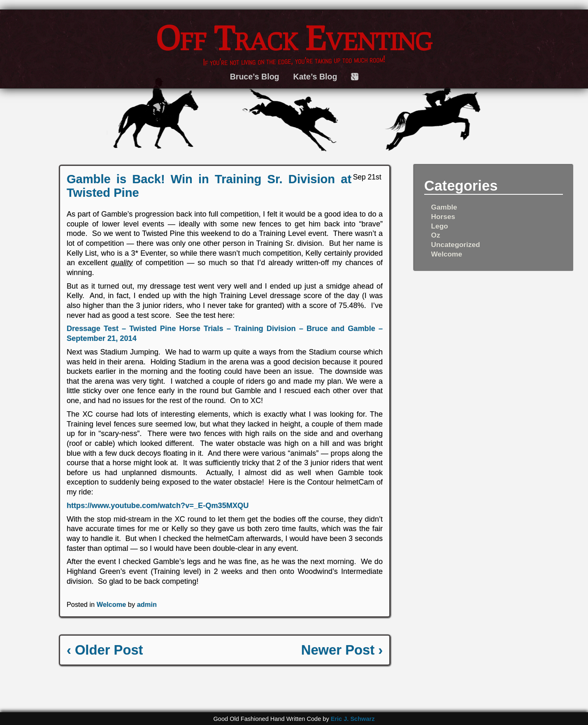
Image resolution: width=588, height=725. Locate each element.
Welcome (112, 604)
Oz (436, 235)
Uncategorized (456, 245)
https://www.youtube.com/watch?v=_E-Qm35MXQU (158, 506)
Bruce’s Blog (255, 77)
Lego (440, 226)
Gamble (444, 207)
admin (147, 604)
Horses (443, 217)
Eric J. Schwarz (353, 719)
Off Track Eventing (294, 37)
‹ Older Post (105, 650)
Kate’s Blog (315, 77)
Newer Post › (342, 650)
